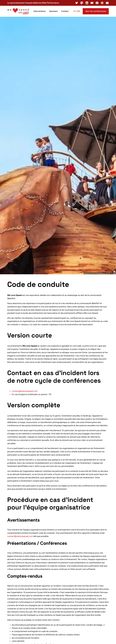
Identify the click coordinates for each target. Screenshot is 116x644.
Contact (65, 11)
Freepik (113, 273)
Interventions (39, 11)
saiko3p (108, 273)
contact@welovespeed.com (25, 391)
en (79, 11)
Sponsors (53, 11)
